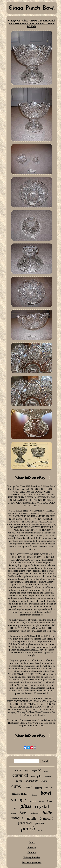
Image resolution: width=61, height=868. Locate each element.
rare (44, 780)
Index (32, 842)
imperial (36, 770)
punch (28, 829)
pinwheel (40, 823)
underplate (32, 781)
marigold (36, 776)
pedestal (34, 813)
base (23, 813)
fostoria (34, 795)
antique (17, 818)
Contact (32, 852)
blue (16, 808)
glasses (32, 801)
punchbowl (25, 823)
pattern (38, 788)
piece (19, 781)
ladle (47, 812)
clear (18, 770)
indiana (48, 776)
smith (32, 818)
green (14, 814)
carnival (20, 775)
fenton (50, 801)
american (20, 793)
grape (46, 771)
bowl (46, 793)
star (27, 771)
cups (16, 786)
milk (40, 830)
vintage (18, 799)
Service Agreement (32, 862)
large (49, 787)
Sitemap (32, 847)
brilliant (46, 818)
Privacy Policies (32, 857)
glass (26, 806)
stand (28, 787)
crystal (42, 806)
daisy (42, 801)
